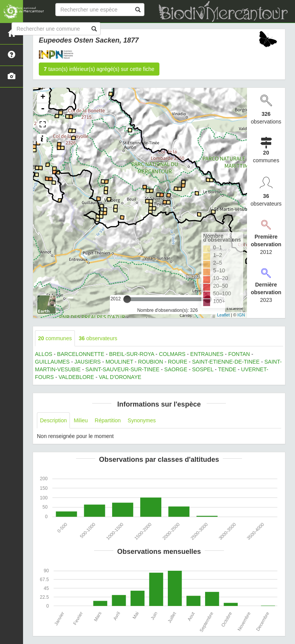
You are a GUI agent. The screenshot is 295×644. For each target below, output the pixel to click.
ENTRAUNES (207, 354)
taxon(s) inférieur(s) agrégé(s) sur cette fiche (99, 69)
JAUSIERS (88, 362)
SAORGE (176, 369)
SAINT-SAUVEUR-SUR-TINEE (122, 369)
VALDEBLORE (76, 377)
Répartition (108, 420)
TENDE (227, 369)
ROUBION (150, 362)
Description (53, 420)
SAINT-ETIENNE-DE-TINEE (226, 362)
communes (55, 338)
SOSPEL (203, 369)
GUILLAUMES (52, 362)
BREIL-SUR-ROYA (132, 354)
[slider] (127, 299)
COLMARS (172, 354)
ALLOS (44, 354)
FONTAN (239, 354)
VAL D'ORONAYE (120, 377)
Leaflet (223, 315)
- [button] (43, 109)
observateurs (98, 338)
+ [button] (43, 97)
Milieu (81, 420)
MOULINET (119, 362)
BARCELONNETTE (81, 354)
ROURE (178, 362)
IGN (241, 315)
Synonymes (142, 420)
